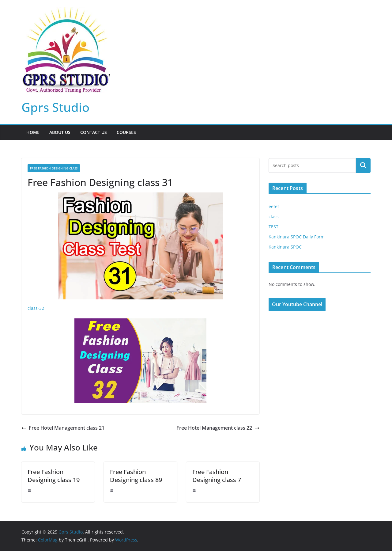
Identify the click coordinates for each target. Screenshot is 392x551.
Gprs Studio (55, 107)
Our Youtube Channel (297, 304)
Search (363, 165)
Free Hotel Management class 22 (218, 428)
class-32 (36, 308)
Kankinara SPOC (285, 247)
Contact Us (94, 132)
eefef (274, 206)
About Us (60, 132)
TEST (273, 227)
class (274, 217)
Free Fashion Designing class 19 (54, 476)
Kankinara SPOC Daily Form (297, 237)
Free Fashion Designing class (54, 168)
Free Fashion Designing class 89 (136, 476)
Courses (126, 132)
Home (33, 132)
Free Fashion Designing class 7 (217, 476)
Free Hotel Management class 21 (63, 428)
